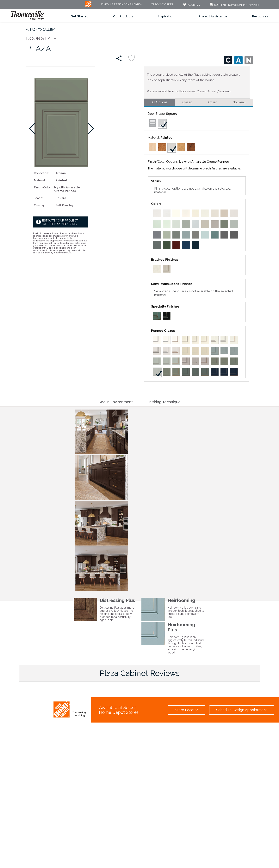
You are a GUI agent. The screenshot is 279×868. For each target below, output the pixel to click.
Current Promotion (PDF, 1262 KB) (234, 5)
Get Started (80, 16)
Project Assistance (213, 16)
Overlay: (40, 205)
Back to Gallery (42, 30)
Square (172, 114)
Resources (260, 16)
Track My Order (162, 5)
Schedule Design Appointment (242, 710)
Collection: (41, 173)
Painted (166, 138)
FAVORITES (191, 5)
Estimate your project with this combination (60, 222)
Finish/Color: (43, 187)
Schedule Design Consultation (121, 5)
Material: (40, 180)
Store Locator (186, 710)
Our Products (123, 16)
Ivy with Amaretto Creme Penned (204, 162)
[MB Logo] (88, 6)
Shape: (38, 198)
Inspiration (166, 16)
